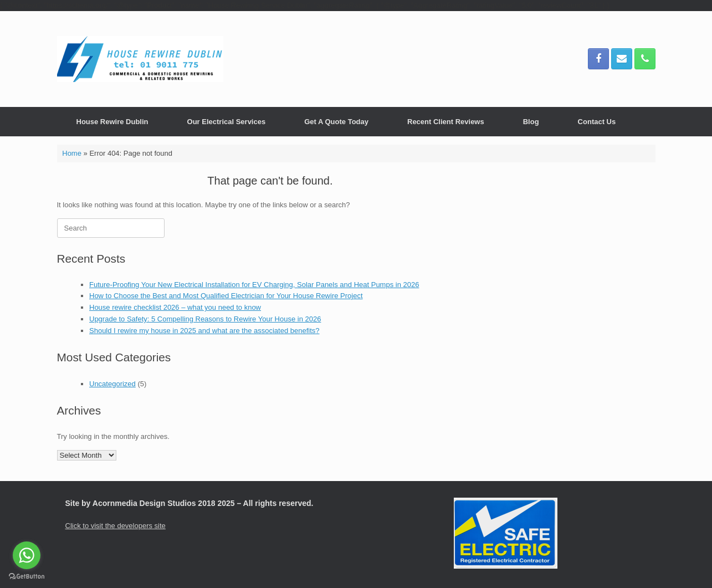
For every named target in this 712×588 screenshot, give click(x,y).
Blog (531, 122)
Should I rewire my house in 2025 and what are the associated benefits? (204, 331)
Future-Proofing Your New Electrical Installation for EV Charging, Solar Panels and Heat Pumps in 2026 (254, 285)
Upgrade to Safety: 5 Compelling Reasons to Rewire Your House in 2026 (205, 319)
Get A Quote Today (336, 122)
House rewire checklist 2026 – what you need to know (175, 307)
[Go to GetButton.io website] (27, 577)
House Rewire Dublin (112, 122)
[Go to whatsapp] (27, 555)
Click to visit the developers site (116, 526)
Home (72, 153)
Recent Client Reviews (446, 122)
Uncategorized (112, 384)
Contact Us (597, 122)
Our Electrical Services (227, 122)
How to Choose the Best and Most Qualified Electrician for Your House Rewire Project (226, 296)
